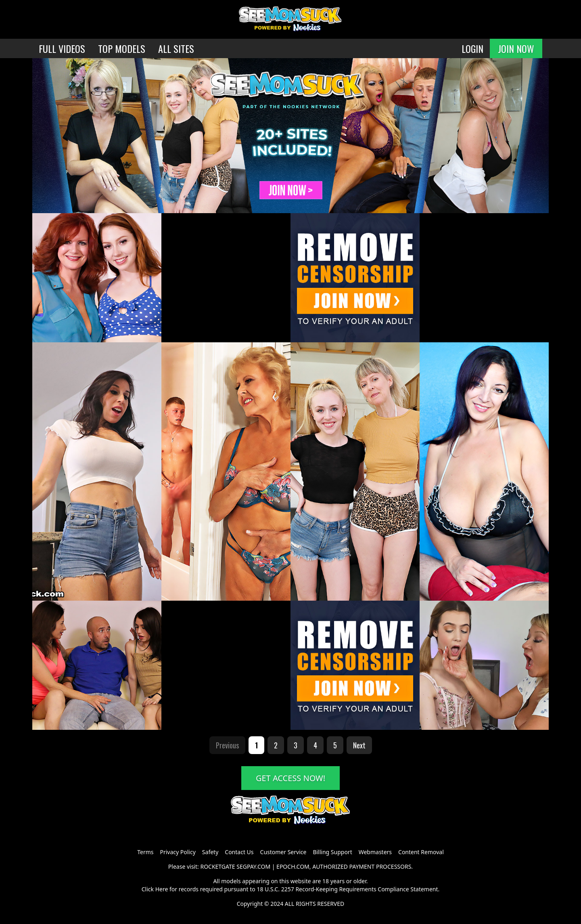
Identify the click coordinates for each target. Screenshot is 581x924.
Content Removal (421, 852)
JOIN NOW (516, 48)
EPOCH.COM (293, 866)
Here (162, 889)
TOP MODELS (122, 48)
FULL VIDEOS (62, 48)
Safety (210, 852)
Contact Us (239, 852)
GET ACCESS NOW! (290, 778)
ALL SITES (176, 48)
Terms (145, 852)
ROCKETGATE (217, 866)
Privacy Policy (178, 852)
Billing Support (332, 852)
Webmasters (375, 852)
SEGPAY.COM (253, 866)
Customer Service (283, 852)
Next (359, 745)
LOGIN (472, 48)
